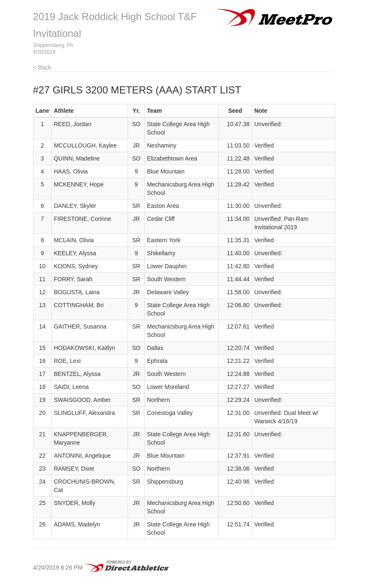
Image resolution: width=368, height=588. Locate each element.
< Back (42, 67)
